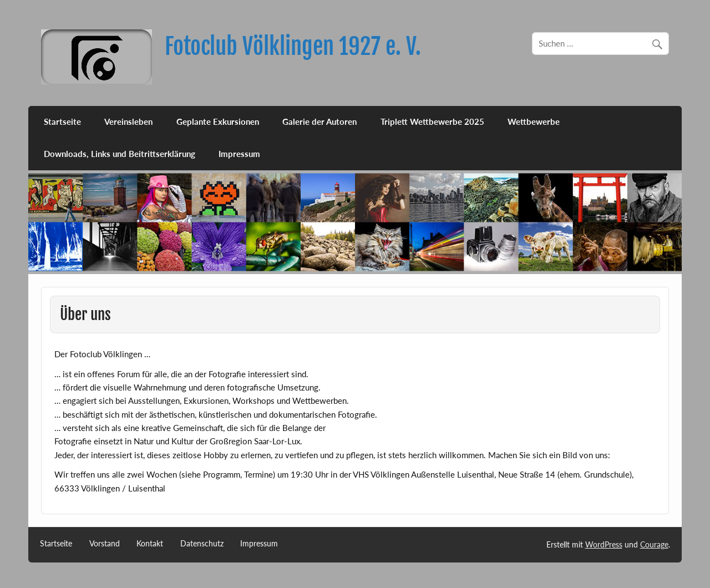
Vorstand (105, 544)
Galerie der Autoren (319, 121)
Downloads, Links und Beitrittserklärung (120, 154)
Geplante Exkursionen (218, 121)
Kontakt (150, 544)
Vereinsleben (128, 121)
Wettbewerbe (534, 121)
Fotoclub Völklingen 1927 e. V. (293, 46)
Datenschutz (202, 544)
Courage (654, 544)
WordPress (604, 544)
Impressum (239, 154)
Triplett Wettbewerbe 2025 (432, 121)
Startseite (62, 121)
